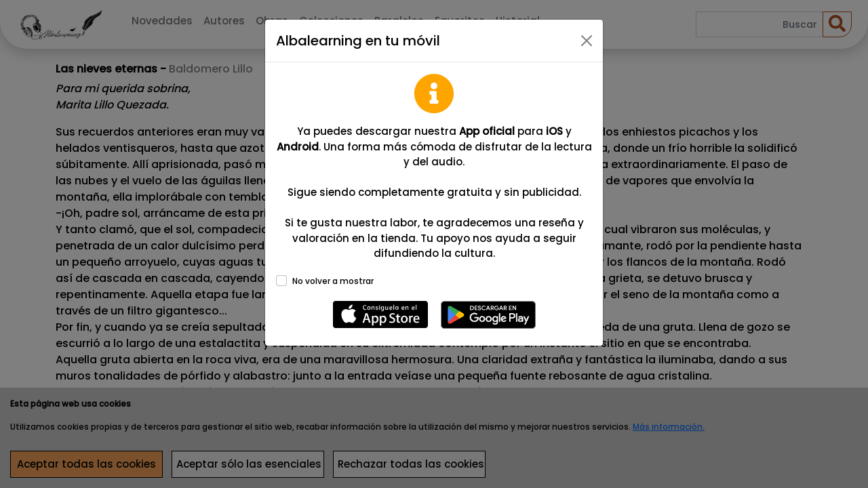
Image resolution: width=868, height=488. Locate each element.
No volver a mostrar (333, 281)
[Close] (587, 41)
